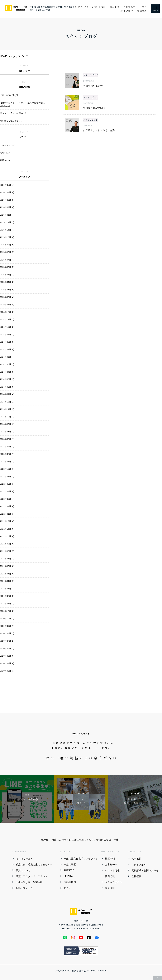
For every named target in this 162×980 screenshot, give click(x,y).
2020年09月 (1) (7, 626)
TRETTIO (69, 870)
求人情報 (110, 888)
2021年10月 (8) (7, 536)
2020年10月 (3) (7, 618)
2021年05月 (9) (7, 574)
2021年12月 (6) (7, 521)
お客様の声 (129, 7)
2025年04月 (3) (7, 282)
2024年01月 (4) (7, 394)
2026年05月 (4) (7, 185)
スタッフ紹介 (126, 11)
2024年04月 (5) (7, 372)
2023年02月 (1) (7, 454)
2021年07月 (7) (7, 559)
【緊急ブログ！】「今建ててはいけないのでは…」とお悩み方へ (24, 104)
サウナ (143, 7)
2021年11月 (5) (7, 529)
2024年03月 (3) (7, 379)
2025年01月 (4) (7, 305)
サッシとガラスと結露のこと (13, 113)
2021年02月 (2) (7, 596)
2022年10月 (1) (7, 469)
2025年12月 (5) (7, 222)
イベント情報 (99, 7)
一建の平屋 (70, 865)
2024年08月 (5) (7, 342)
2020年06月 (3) (7, 648)
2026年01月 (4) (7, 215)
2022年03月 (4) (7, 499)
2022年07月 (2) (7, 476)
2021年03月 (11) (8, 589)
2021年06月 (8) (7, 566)
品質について (23, 870)
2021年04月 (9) (7, 581)
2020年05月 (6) (7, 656)
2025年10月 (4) (7, 237)
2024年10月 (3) (7, 327)
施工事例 (115, 7)
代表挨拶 (136, 859)
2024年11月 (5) (7, 319)
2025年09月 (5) (7, 245)
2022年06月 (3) (7, 484)
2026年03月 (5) (7, 200)
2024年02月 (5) (7, 387)
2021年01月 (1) (7, 604)
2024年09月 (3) (7, 334)
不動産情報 (70, 882)
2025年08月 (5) (7, 252)
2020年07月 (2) (7, 641)
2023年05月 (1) (7, 446)
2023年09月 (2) (7, 424)
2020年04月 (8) (7, 663)
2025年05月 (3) (7, 275)
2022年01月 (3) (7, 514)
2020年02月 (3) (7, 671)
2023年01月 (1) (7, 462)
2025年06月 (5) (7, 267)
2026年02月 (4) (7, 207)
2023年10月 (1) (7, 417)
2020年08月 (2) (7, 633)
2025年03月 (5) (7, 290)
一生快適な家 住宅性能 (29, 882)
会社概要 (142, 11)
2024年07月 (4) (7, 349)
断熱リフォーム (24, 888)
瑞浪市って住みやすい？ (11, 121)
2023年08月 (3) (7, 432)
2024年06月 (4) (7, 357)
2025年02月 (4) (7, 297)
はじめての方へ (24, 859)
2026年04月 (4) (7, 192)
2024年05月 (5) (7, 364)
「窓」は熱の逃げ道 (9, 95)
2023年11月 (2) (7, 409)
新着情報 (110, 876)
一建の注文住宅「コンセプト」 (81, 859)
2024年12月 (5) (7, 312)
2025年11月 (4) (7, 230)
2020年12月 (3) (7, 611)
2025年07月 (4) (7, 260)
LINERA (68, 876)
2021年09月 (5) (7, 544)
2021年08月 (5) (7, 551)
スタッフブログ (114, 882)
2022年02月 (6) (7, 506)
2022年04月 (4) (7, 491)
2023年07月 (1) (7, 439)
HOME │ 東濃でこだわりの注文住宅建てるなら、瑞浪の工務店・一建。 (81, 840)
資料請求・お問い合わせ (145, 870)
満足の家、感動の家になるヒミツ (34, 865)
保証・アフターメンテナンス (32, 876)
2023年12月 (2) (7, 402)
